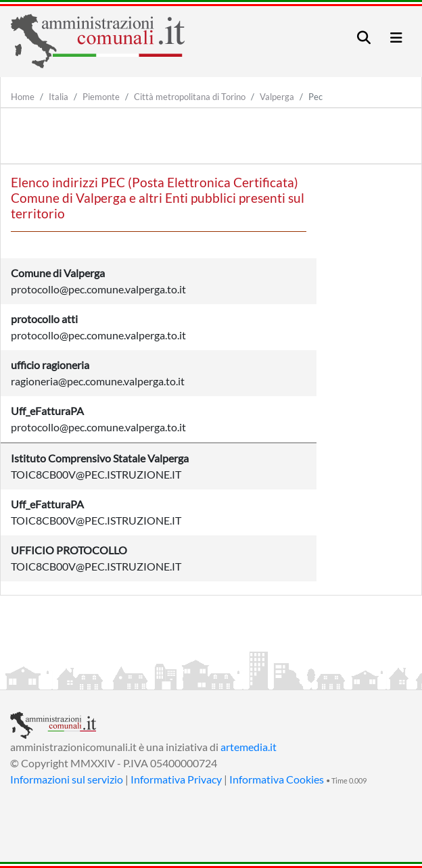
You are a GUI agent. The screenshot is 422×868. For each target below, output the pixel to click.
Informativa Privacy (176, 779)
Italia (58, 97)
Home (23, 97)
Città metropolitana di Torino (190, 97)
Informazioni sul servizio (67, 779)
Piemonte (101, 97)
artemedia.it (249, 747)
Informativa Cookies (277, 779)
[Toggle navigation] (364, 38)
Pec (315, 97)
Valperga (277, 97)
